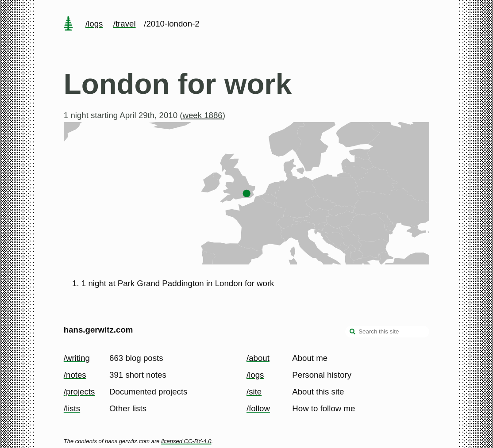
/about (258, 358)
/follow (258, 408)
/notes (75, 375)
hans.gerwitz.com (98, 330)
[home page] (68, 24)
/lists (72, 408)
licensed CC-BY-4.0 (186, 441)
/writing (77, 358)
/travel (125, 24)
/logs (94, 24)
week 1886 (202, 115)
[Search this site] (387, 332)
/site (254, 392)
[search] (353, 333)
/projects (79, 392)
